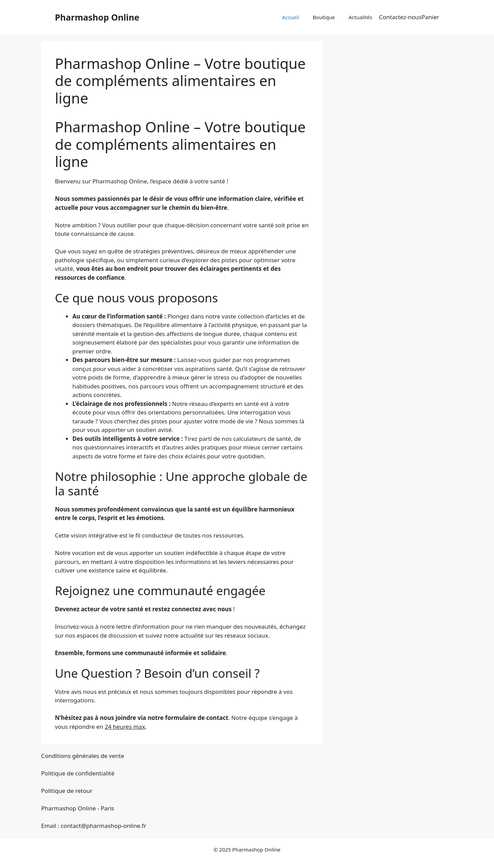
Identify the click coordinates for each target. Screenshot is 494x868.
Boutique (324, 17)
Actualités (360, 17)
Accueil (290, 17)
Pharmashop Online (97, 17)
